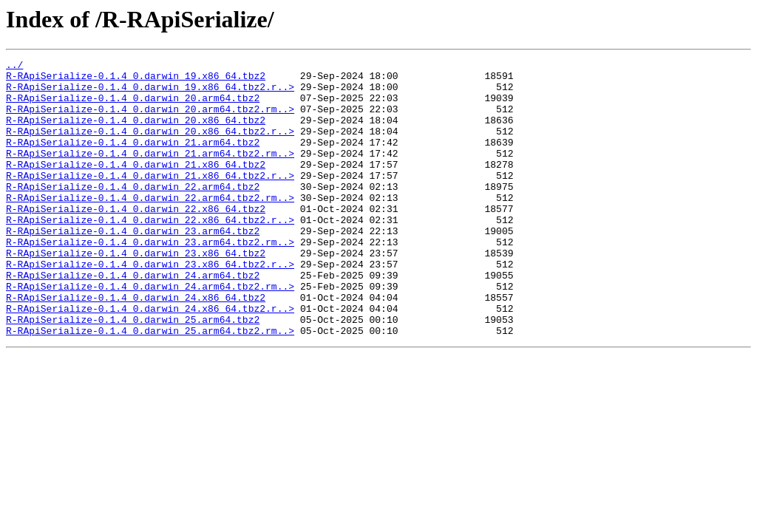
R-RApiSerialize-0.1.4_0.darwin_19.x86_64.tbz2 (136, 80)
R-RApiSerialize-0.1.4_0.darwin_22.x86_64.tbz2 (136, 239)
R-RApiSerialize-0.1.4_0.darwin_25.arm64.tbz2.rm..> (150, 386)
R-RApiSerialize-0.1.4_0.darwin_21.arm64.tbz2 (133, 160)
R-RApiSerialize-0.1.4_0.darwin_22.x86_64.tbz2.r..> (150, 253)
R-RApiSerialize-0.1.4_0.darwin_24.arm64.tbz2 (133, 319)
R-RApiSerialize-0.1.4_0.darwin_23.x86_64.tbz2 (136, 293)
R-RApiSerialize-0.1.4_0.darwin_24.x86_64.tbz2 (136, 346)
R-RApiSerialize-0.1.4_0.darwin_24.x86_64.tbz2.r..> (150, 359)
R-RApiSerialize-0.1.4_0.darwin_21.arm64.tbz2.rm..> (150, 173)
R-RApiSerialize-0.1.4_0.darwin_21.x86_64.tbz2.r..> (150, 199)
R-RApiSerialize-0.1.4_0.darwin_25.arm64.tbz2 (133, 372)
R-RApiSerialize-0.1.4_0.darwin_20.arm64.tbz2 (133, 106)
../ (14, 66)
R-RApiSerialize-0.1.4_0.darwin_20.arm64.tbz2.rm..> (150, 120)
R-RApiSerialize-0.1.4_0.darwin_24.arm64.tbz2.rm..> (150, 332)
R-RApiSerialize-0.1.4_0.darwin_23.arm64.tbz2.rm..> (150, 279)
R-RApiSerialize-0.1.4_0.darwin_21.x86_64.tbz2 (136, 186)
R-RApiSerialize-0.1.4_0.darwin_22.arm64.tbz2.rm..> (150, 226)
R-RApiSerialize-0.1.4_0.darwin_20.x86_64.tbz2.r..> (150, 146)
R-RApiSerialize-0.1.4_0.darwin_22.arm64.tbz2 (133, 213)
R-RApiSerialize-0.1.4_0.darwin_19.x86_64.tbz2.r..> (150, 93)
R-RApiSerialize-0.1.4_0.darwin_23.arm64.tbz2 (133, 266)
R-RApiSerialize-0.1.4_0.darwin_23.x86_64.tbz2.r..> (150, 306)
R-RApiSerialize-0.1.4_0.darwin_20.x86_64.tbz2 (136, 133)
